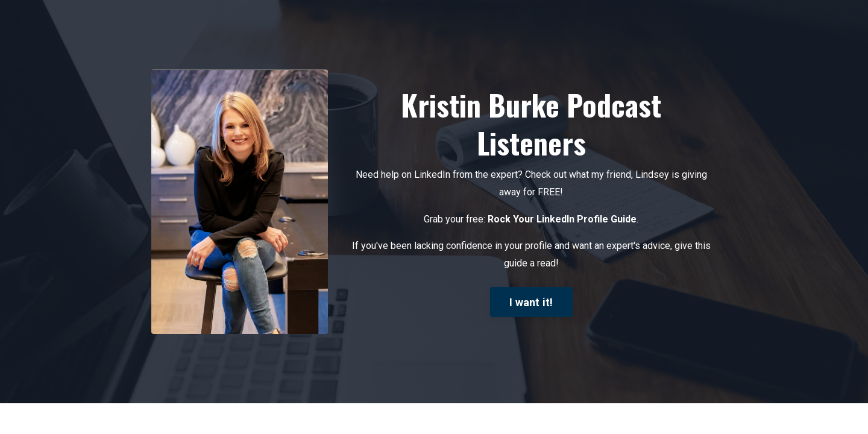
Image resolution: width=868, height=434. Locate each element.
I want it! (531, 302)
